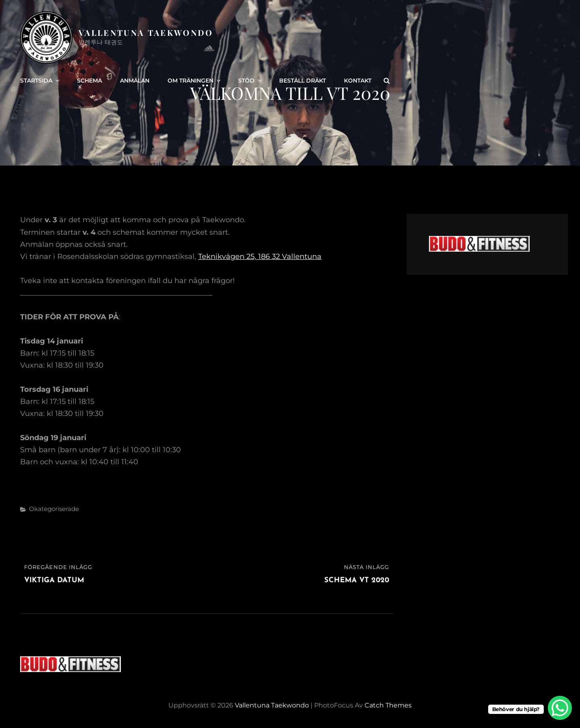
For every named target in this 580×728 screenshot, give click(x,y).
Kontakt (358, 81)
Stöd (251, 81)
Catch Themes (388, 705)
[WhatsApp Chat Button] (560, 708)
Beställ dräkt (302, 81)
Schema (89, 81)
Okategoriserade (54, 509)
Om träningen (195, 81)
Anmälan (135, 81)
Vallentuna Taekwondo (146, 32)
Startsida (40, 81)
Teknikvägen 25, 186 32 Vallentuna (260, 256)
